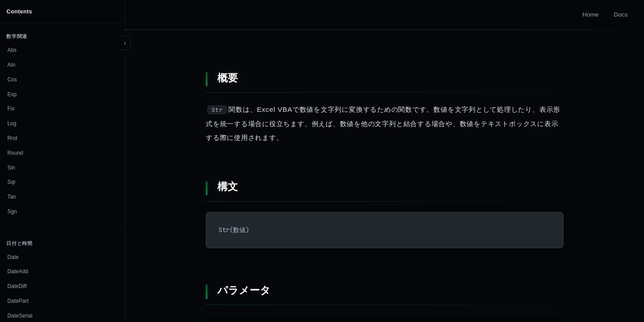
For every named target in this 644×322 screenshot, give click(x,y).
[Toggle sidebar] (125, 43)
